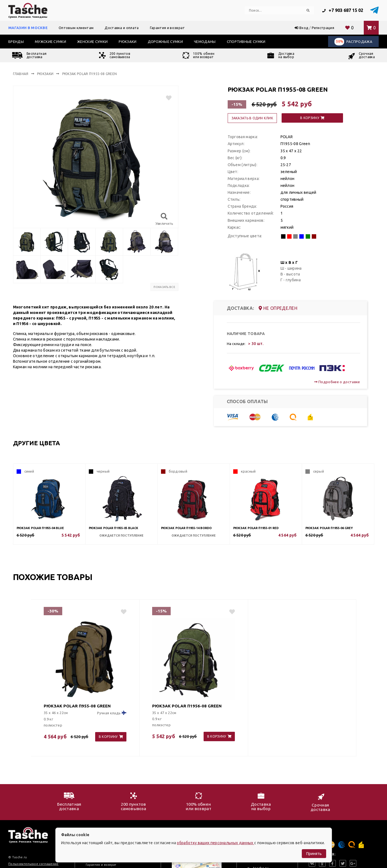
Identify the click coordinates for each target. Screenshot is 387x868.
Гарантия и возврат (167, 28)
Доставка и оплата (122, 28)
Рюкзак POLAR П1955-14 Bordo (186, 528)
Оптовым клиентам (76, 28)
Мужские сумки (50, 42)
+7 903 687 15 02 (343, 10)
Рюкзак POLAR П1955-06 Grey (329, 528)
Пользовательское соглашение (33, 864)
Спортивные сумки (246, 42)
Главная (21, 74)
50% (340, 41)
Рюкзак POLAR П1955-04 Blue (40, 528)
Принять (314, 854)
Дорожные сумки (165, 42)
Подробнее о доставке (337, 382)
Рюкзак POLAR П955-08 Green (77, 706)
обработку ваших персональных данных (215, 843)
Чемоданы (205, 42)
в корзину (312, 118)
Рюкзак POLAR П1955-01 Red (256, 528)
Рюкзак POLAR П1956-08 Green (187, 706)
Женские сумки (92, 42)
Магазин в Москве (28, 28)
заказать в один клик (252, 118)
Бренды (16, 42)
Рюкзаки (128, 42)
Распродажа (353, 42)
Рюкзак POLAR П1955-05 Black (114, 528)
